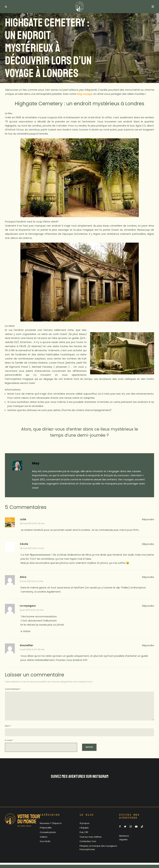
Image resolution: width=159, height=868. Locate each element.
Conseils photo (48, 838)
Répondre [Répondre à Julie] (148, 519)
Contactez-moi (88, 847)
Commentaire (13, 689)
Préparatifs (46, 833)
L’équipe (84, 833)
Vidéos (44, 842)
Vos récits (45, 847)
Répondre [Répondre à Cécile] (148, 544)
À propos (85, 828)
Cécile (24, 544)
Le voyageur (28, 606)
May (36, 463)
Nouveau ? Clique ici (51, 828)
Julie (23, 519)
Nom (8, 731)
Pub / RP (84, 838)
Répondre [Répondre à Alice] (148, 577)
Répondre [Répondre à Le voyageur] (148, 606)
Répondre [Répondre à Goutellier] (148, 645)
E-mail (9, 746)
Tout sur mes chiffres (91, 842)
